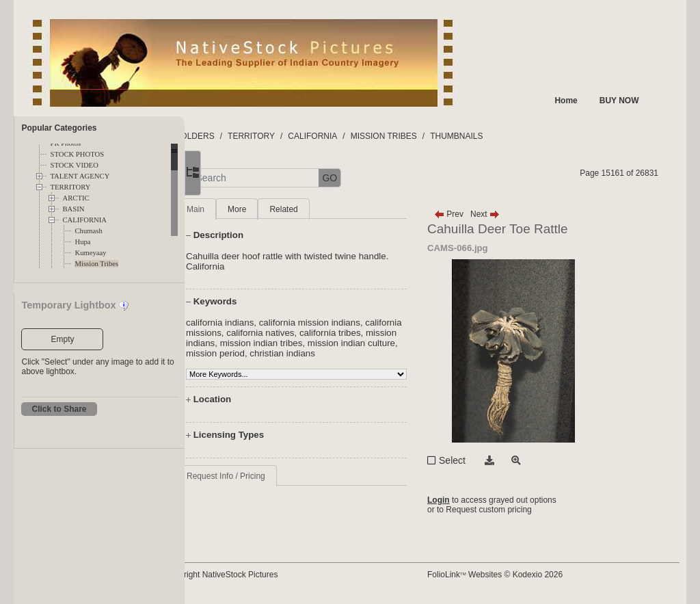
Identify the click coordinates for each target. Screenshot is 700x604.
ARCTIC (76, 198)
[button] (233, 178)
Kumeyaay (90, 253)
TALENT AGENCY (80, 176)
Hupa (82, 242)
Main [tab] (250, 209)
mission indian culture (284, 353)
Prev (474, 214)
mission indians (298, 343)
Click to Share (59, 409)
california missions (277, 333)
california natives (354, 333)
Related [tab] (338, 209)
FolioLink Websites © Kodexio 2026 (520, 575)
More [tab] (291, 209)
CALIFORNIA (84, 220)
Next (510, 214)
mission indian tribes (376, 343)
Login (464, 500)
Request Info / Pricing (280, 486)
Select (477, 460)
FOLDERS (249, 136)
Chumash (88, 231)
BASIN (73, 209)
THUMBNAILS (511, 136)
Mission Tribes (96, 264)
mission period (362, 353)
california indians (274, 323)
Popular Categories (59, 128)
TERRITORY (70, 187)
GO (384, 178)
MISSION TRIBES (438, 136)
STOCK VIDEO (74, 165)
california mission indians (364, 323)
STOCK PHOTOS (77, 154)
